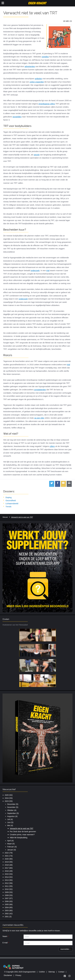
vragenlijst (37, 82)
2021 (7, 856)
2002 (7, 914)
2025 (7, 795)
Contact (61, 972)
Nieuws (5, 517)
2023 (7, 801)
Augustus (11, 816)
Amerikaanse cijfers (47, 104)
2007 (7, 898)
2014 (7, 877)
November (11, 807)
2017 (7, 868)
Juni (9, 822)
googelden (17, 117)
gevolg (37, 155)
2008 (7, 895)
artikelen (39, 79)
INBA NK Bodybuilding (19, 838)
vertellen (45, 57)
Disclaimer (8, 975)
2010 (7, 889)
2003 (7, 911)
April (9, 841)
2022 (7, 853)
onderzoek (35, 270)
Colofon (42, 972)
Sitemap (52, 972)
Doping (9, 497)
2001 (7, 917)
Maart (10, 844)
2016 (7, 871)
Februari (11, 847)
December (11, 804)
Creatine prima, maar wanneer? (22, 835)
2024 (7, 798)
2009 (7, 892)
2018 (7, 865)
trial (48, 270)
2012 (7, 883)
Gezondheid (11, 500)
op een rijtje (39, 418)
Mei (9, 825)
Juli (9, 819)
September (12, 813)
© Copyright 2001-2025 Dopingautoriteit (20, 972)
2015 (7, 874)
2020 (7, 859)
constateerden (40, 390)
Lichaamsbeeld (12, 503)
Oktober (10, 810)
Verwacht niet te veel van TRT (22, 828)
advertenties (30, 66)
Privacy (18, 975)
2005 (7, 904)
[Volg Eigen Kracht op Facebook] (65, 976)
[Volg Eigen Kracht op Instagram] (69, 976)
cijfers (52, 446)
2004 (7, 907)
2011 (7, 886)
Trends (8, 507)
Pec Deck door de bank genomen (23, 832)
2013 (7, 880)
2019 (7, 862)
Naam (5, 936)
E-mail (5, 943)
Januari (10, 850)
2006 (7, 901)
